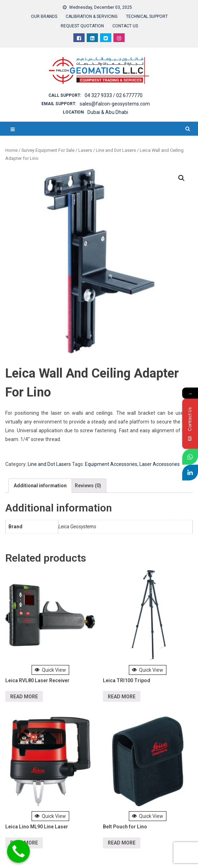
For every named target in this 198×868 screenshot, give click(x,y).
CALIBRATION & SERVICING (92, 16)
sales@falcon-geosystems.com (115, 104)
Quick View (50, 670)
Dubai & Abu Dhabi (108, 112)
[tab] (40, 486)
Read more (24, 697)
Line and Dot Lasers (116, 150)
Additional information (40, 486)
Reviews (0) (88, 486)
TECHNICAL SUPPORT (147, 16)
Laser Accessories (160, 464)
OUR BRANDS (44, 16)
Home (11, 150)
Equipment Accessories (111, 464)
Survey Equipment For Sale (48, 150)
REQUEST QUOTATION (82, 26)
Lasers (85, 150)
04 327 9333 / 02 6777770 (114, 95)
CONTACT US (125, 26)
